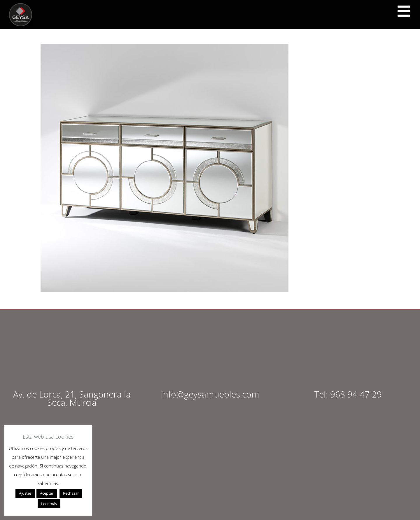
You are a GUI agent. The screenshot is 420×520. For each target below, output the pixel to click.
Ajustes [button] (25, 493)
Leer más (49, 504)
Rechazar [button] (71, 493)
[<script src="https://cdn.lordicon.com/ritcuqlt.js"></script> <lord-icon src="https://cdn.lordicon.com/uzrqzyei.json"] (404, 11)
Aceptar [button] (47, 493)
